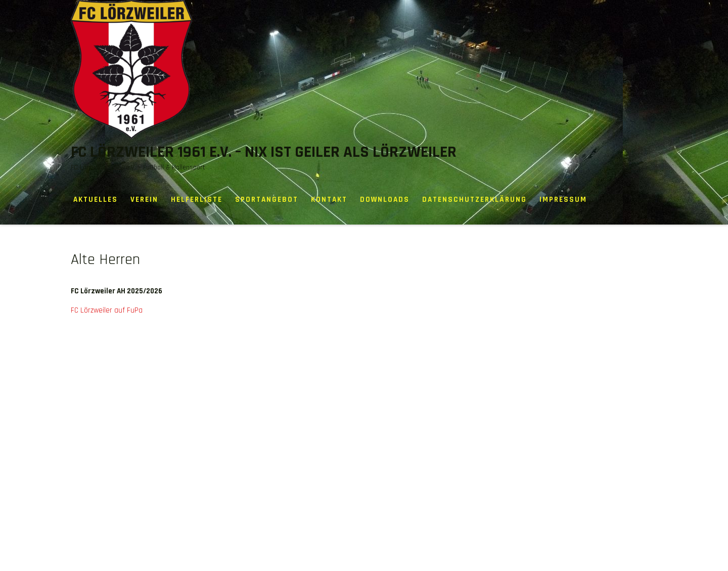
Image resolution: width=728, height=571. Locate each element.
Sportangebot (267, 200)
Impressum (563, 200)
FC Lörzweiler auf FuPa (107, 310)
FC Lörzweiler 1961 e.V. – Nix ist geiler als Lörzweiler (264, 152)
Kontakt (329, 200)
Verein (144, 200)
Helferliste (197, 200)
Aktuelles (96, 200)
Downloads (385, 200)
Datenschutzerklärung (474, 200)
